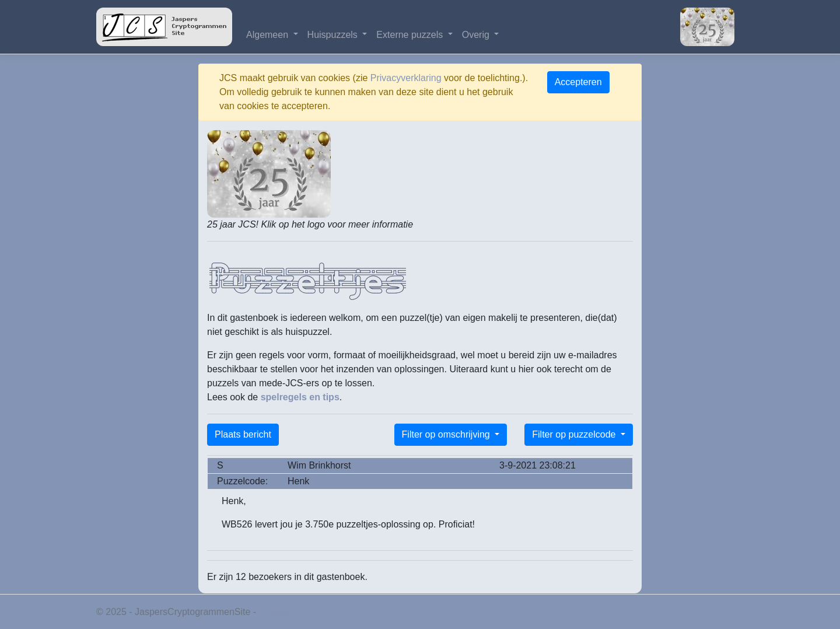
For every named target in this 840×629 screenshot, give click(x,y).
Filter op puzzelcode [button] (575, 434)
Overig (477, 35)
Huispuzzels (334, 35)
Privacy (274, 612)
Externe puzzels (411, 35)
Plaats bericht (243, 434)
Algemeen (269, 35)
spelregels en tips (300, 397)
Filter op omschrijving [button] (447, 434)
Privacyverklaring (406, 78)
